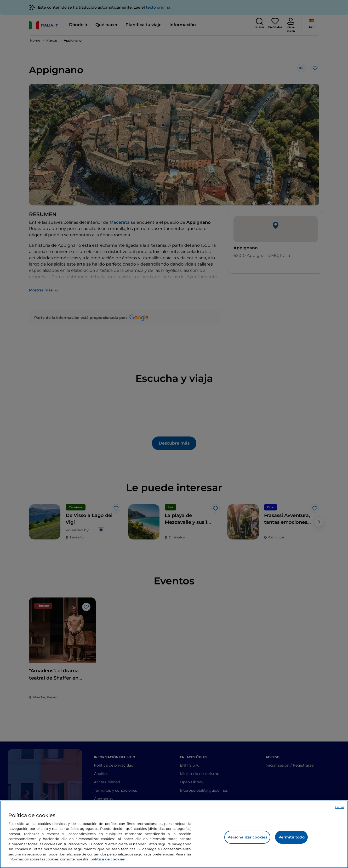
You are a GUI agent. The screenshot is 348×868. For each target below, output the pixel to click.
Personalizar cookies (247, 837)
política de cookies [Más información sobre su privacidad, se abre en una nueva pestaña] (108, 859)
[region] (174, 834)
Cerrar (340, 807)
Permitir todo (292, 837)
